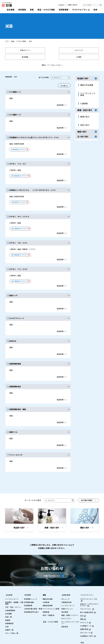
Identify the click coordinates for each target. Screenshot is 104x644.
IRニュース (65, 571)
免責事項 (65, 599)
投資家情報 (66, 567)
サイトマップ (42, 640)
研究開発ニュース (31, 571)
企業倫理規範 (10, 583)
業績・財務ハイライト (70, 587)
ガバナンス (84, 595)
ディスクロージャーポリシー (70, 595)
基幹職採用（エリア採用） (88, 623)
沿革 (7, 599)
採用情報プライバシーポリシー (89, 628)
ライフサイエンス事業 (51, 581)
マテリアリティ (86, 581)
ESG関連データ (86, 598)
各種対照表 (84, 601)
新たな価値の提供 (87, 585)
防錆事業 (46, 584)
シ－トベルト (17, 57)
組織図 (8, 592)
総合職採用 (84, 619)
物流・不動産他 (48, 587)
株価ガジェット (67, 581)
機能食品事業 (48, 578)
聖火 (40, 57)
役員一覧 (8, 589)
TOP (7, 41)
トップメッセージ (12, 571)
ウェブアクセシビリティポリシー (92, 640)
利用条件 (73, 640)
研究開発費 (28, 578)
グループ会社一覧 (12, 605)
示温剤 (87, 50)
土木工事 (87, 57)
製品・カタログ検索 (19, 41)
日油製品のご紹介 (87, 608)
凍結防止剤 (64, 57)
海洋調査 (64, 50)
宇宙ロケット (17, 50)
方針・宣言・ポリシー (13, 579)
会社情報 (8, 567)
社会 (82, 588)
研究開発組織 (29, 574)
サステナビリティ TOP (89, 571)
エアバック (40, 50)
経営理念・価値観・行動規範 (14, 575)
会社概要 (8, 586)
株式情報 (65, 584)
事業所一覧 (9, 602)
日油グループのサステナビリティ (89, 577)
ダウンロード (85, 605)
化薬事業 (46, 574)
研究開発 (27, 567)
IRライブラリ (66, 591)
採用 (82, 615)
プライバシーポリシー (58, 640)
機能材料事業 (48, 571)
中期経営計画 (66, 574)
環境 (82, 591)
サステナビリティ (87, 567)
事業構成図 (9, 596)
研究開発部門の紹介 (31, 584)
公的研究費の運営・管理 (33, 581)
